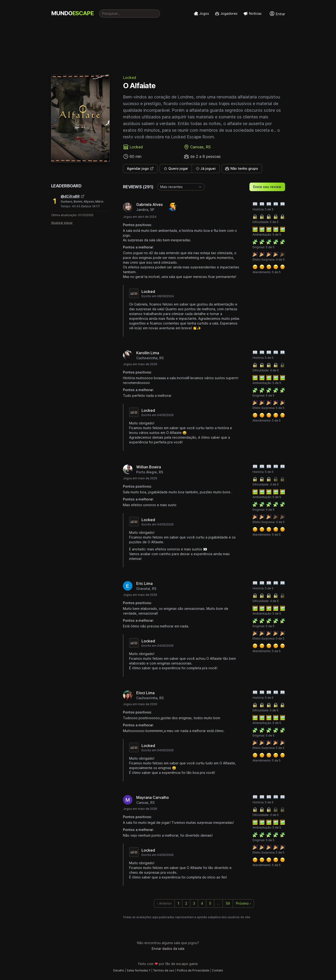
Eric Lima (144, 583)
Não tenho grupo (241, 169)
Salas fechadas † (139, 970)
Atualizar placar (62, 223)
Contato (217, 970)
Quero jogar (176, 168)
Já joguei (206, 168)
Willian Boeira (149, 467)
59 (228, 903)
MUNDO (72, 13)
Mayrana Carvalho (153, 797)
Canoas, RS (200, 147)
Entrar (277, 14)
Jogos (201, 14)
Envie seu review (267, 187)
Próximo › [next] (243, 903)
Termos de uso (164, 970)
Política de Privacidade (193, 970)
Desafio (119, 970)
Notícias (252, 14)
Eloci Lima (145, 693)
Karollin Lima (148, 353)
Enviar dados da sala (168, 948)
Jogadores (226, 14)
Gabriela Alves (149, 204)
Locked (130, 78)
